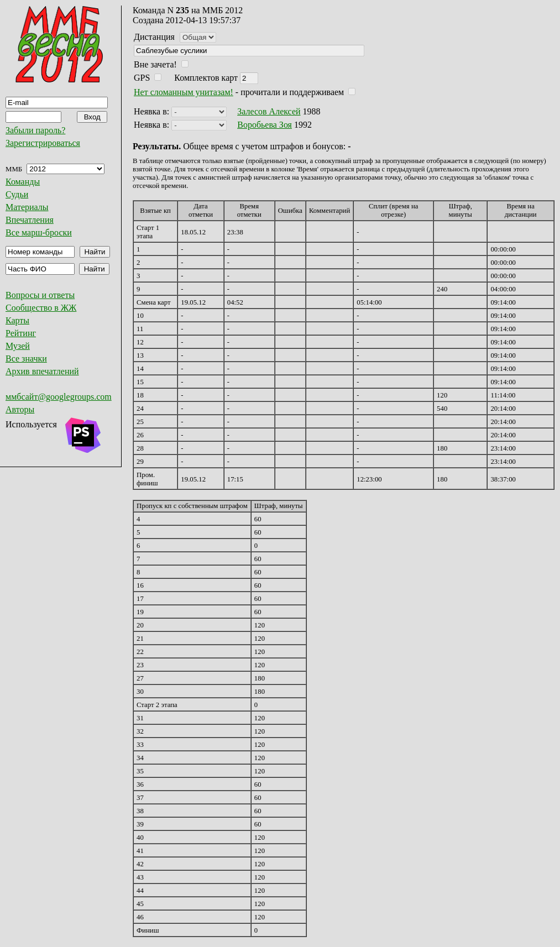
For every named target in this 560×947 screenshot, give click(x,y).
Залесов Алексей (269, 111)
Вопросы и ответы (40, 295)
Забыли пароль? (35, 130)
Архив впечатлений (42, 371)
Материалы (27, 207)
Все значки (26, 359)
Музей (18, 346)
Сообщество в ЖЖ (41, 308)
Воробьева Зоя (265, 125)
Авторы (20, 409)
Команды (23, 182)
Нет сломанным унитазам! (184, 92)
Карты (17, 320)
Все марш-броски (39, 232)
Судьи (17, 194)
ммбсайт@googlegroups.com (59, 397)
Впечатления (30, 220)
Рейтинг (21, 333)
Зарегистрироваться (43, 143)
